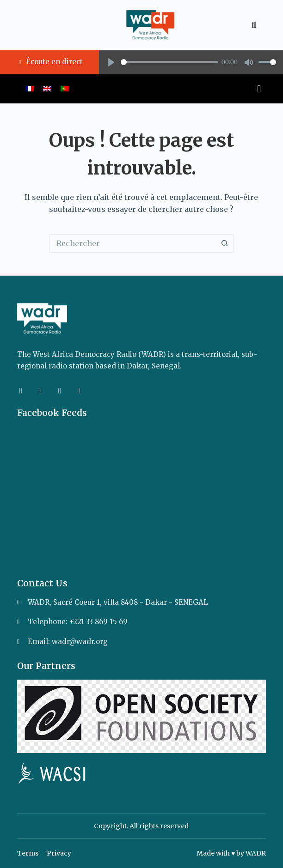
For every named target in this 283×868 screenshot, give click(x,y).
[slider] (169, 62)
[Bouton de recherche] (225, 243)
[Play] (111, 62)
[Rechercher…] (132, 243)
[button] (139, 89)
